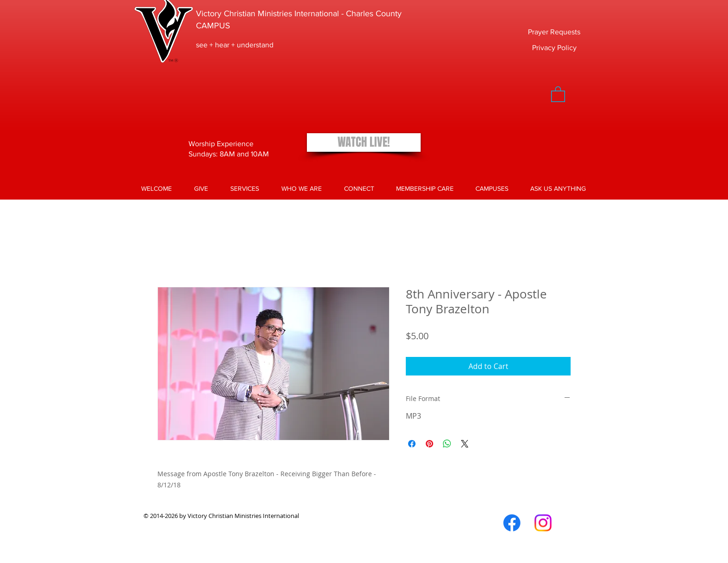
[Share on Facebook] (412, 444)
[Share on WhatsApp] (447, 444)
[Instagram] (543, 523)
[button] (558, 94)
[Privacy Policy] (554, 48)
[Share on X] (465, 444)
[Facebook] (512, 523)
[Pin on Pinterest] (429, 444)
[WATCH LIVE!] (364, 142)
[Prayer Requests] (554, 32)
